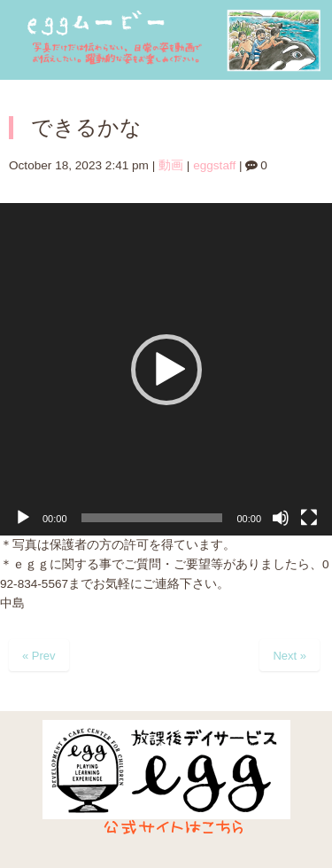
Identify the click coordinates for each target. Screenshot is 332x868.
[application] (166, 369)
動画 (171, 165)
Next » (290, 656)
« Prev (39, 656)
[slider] (152, 518)
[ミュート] (281, 518)
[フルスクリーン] (309, 518)
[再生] (23, 518)
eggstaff (214, 165)
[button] (166, 370)
